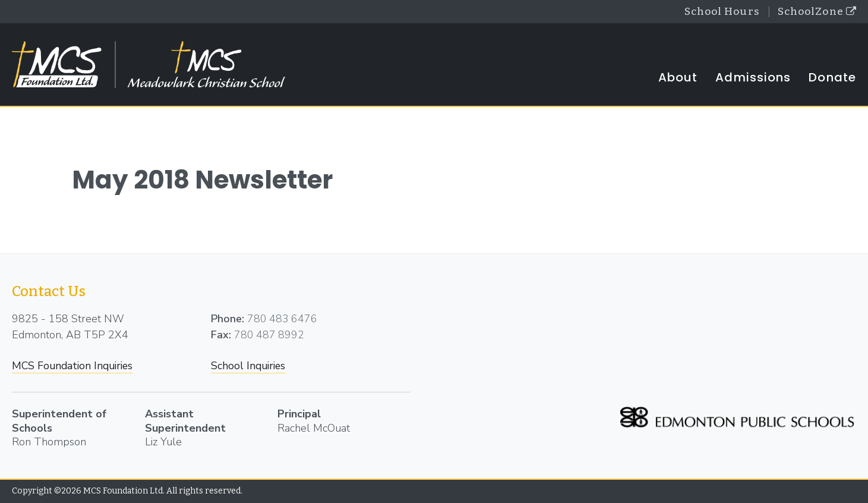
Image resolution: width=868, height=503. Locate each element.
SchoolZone (815, 12)
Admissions (753, 78)
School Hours (718, 12)
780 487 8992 (270, 335)
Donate (832, 78)
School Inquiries (250, 366)
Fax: (221, 335)
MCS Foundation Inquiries (75, 366)
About (678, 78)
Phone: (228, 319)
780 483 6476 (283, 319)
